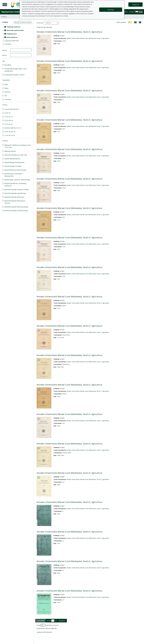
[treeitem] (17, 27)
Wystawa (8, 44)
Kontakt (131, 12)
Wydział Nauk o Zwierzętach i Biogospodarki (14, 175)
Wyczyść (17, 22)
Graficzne (7, 92)
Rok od (4, 50)
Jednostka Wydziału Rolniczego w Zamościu (15, 202)
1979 (58, 308)
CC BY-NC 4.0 (9, 117)
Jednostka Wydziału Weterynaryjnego (16, 207)
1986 (58, 485)
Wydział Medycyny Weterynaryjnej (15, 170)
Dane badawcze (12, 37)
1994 (58, 161)
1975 (58, 132)
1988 (58, 44)
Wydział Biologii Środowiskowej (14, 162)
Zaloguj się (136, 4)
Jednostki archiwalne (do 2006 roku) (16, 155)
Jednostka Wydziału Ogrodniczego (15, 193)
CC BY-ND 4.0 (9, 120)
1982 (58, 396)
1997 (58, 543)
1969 (58, 73)
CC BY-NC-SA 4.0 (10, 135)
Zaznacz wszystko (26, 22)
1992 (58, 249)
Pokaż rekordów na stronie (48, 625)
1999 (58, 602)
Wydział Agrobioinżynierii (12, 159)
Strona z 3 (52, 621)
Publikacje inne (12, 34)
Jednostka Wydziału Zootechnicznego (16, 211)
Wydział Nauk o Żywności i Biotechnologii (17, 180)
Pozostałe (8, 99)
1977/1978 (60, 338)
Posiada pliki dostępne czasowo (14, 75)
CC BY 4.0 (7, 113)
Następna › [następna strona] (62, 621)
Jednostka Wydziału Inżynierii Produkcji (17, 189)
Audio (6, 84)
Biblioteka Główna (10, 151)
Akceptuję (111, 10)
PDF (6, 96)
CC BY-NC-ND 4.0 (10, 132)
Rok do (4, 55)
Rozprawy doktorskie (12, 41)
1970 (58, 220)
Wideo (6, 88)
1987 (58, 426)
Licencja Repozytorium (12, 109)
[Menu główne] (5, 5)
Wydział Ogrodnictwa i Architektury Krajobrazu (15, 185)
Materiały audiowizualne (15, 30)
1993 (58, 190)
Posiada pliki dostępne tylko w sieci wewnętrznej (15, 70)
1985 (58, 102)
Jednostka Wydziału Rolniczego (14, 197)
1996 (58, 514)
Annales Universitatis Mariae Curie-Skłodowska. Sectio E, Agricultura (69, 32)
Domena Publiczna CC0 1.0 (13, 128)
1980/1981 (60, 367)
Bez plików (8, 65)
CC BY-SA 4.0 (8, 124)
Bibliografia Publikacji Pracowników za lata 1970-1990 (18, 146)
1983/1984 (60, 455)
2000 (58, 573)
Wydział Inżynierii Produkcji (13, 166)
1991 (58, 279)
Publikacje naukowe (13, 27)
